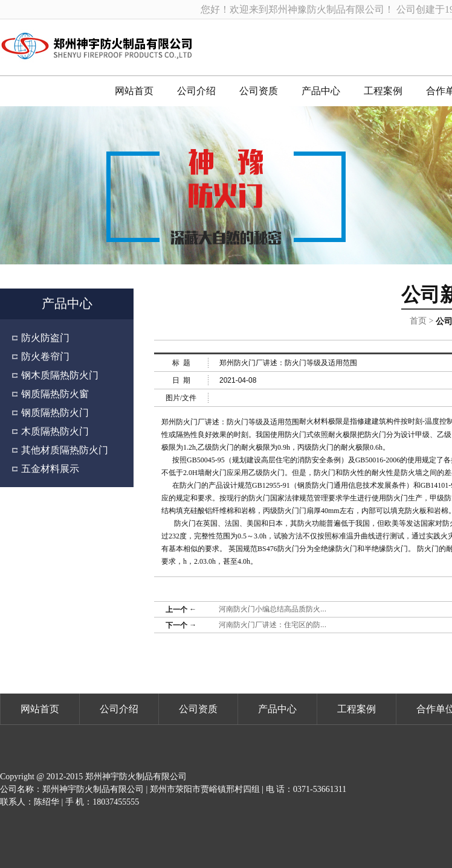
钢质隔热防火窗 (55, 394)
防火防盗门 (45, 338)
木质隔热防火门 (55, 431)
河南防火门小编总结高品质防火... (273, 609)
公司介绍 (196, 91)
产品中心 (321, 91)
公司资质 (259, 91)
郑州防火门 (179, 422)
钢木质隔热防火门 (60, 375)
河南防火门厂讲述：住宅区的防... (273, 625)
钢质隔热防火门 (55, 413)
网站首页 (134, 91)
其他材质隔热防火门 (65, 450)
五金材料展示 (50, 469)
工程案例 (383, 91)
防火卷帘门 (45, 356)
